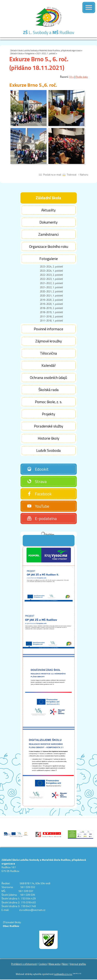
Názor (65, 964)
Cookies (43, 964)
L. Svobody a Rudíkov (49, 32)
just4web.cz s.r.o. (63, 974)
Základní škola (17, 53)
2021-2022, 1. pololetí (46, 53)
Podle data (82, 77)
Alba (71, 77)
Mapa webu (55, 964)
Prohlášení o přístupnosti (24, 964)
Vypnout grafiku (78, 964)
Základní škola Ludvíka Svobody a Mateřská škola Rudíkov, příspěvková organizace (45, 50)
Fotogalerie (29, 53)
